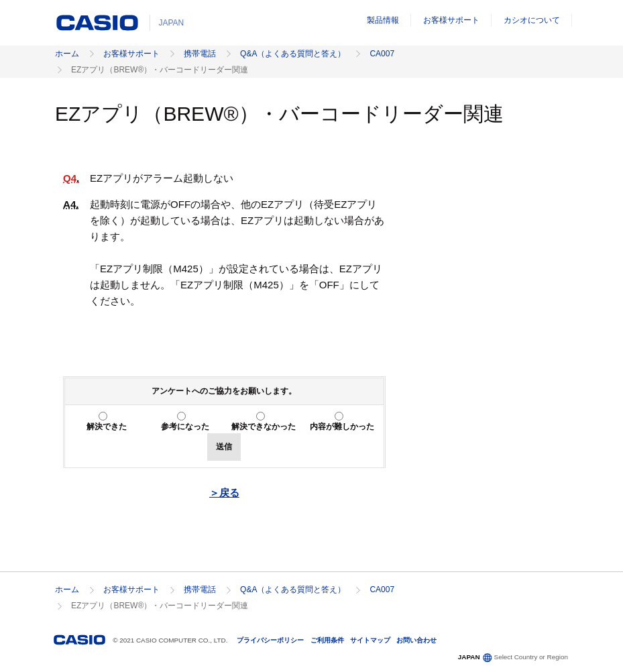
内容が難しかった (342, 427)
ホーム (67, 54)
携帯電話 (200, 54)
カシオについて (532, 20)
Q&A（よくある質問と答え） (293, 54)
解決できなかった (264, 427)
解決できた (107, 427)
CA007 (382, 54)
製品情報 (383, 20)
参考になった (185, 427)
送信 (224, 447)
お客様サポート (451, 20)
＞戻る (224, 493)
